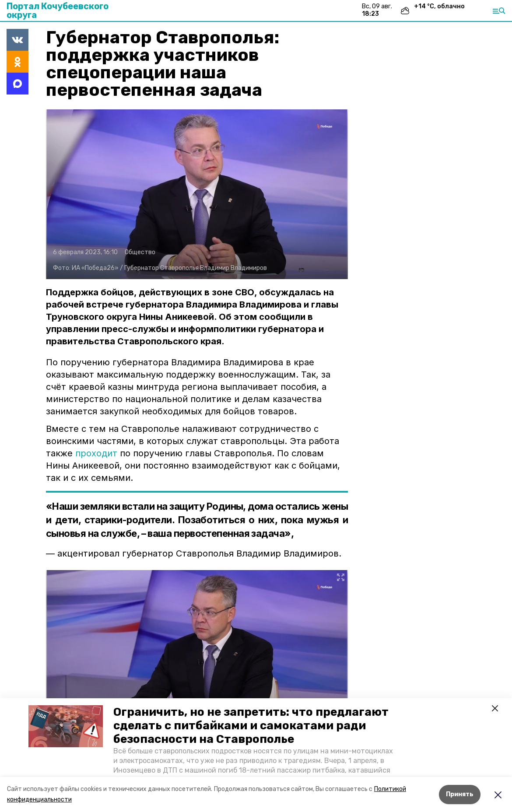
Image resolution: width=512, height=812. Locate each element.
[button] (66, 726)
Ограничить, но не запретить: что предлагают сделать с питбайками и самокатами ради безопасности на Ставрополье (251, 726)
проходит (96, 453)
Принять (460, 794)
